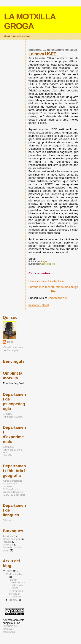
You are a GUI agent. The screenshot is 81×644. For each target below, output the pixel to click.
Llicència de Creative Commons (10, 629)
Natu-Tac (8, 455)
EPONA (7, 414)
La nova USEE (16, 591)
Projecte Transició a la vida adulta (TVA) (17, 584)
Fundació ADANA (13, 417)
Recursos (8, 544)
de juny (14, 600)
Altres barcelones (13, 481)
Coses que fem (48, 264)
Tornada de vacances (15, 595)
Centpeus (8, 447)
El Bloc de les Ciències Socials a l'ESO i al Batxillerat (14, 492)
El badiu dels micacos (10, 485)
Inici (53, 289)
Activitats (8, 536)
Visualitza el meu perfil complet (13, 349)
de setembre (16, 574)
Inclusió (7, 542)
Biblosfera (8, 520)
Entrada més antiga (66, 287)
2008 (10, 571)
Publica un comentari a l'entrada (46, 281)
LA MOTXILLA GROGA (30, 21)
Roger (11, 342)
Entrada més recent (41, 287)
